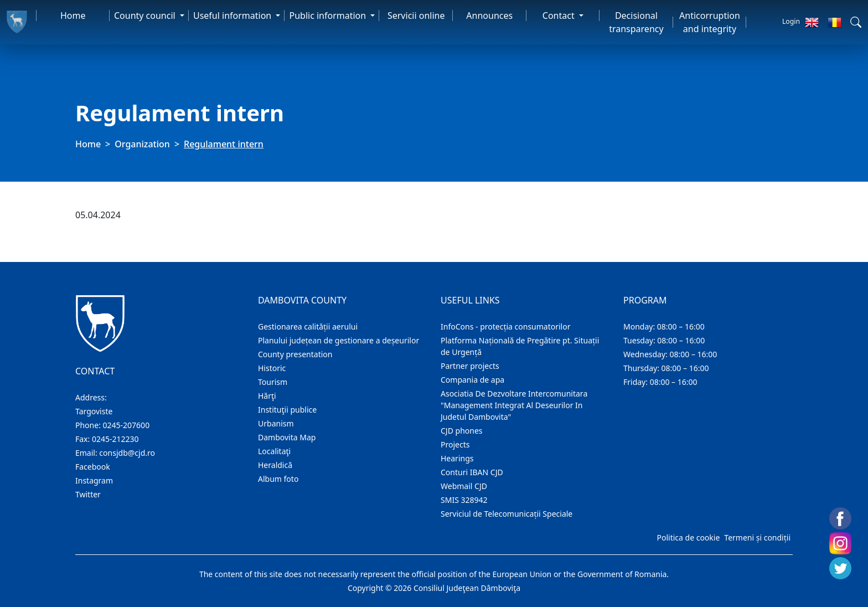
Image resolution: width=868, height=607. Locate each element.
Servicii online (416, 16)
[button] (856, 22)
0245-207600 (126, 425)
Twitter (88, 494)
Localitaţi (274, 451)
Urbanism (276, 423)
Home (73, 16)
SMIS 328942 (464, 500)
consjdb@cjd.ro (127, 453)
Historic (272, 368)
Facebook (93, 467)
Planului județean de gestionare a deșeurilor (339, 340)
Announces (489, 16)
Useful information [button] (233, 16)
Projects (455, 444)
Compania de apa (472, 380)
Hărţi (267, 396)
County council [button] (146, 16)
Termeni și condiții (757, 537)
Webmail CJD (464, 486)
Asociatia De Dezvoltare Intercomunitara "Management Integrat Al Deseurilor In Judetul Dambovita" (514, 405)
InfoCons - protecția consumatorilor (506, 326)
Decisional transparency (636, 22)
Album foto (278, 479)
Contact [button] (560, 16)
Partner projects (470, 366)
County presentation (295, 354)
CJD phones (462, 431)
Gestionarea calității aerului (308, 326)
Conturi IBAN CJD (472, 472)
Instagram (94, 480)
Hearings (457, 458)
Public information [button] (329, 16)
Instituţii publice (287, 410)
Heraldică (275, 465)
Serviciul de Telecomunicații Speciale (507, 514)
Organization (142, 144)
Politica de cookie (688, 537)
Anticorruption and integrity (710, 22)
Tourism (273, 382)
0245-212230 (115, 439)
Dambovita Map (287, 437)
